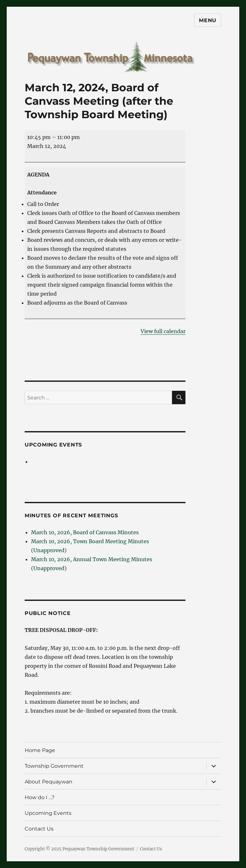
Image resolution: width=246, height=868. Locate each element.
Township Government (54, 766)
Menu (208, 20)
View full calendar (163, 331)
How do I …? (40, 797)
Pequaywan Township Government (98, 849)
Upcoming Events (53, 445)
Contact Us (39, 829)
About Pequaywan (49, 782)
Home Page (40, 750)
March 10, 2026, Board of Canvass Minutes (85, 532)
